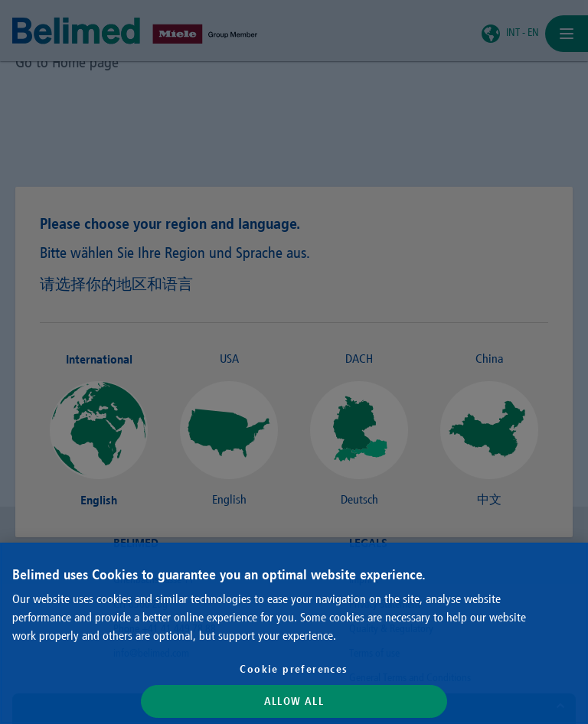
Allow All (294, 701)
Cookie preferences (294, 669)
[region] (294, 633)
